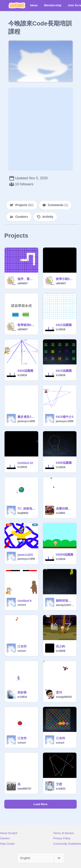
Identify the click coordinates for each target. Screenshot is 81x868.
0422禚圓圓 (64, 325)
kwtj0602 (23, 513)
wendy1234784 (65, 605)
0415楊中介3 (65, 417)
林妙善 (22, 692)
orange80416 (64, 697)
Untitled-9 (25, 601)
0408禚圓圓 (64, 463)
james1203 (25, 555)
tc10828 (61, 651)
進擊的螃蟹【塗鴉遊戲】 (65, 509)
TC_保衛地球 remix (27, 509)
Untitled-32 (25, 463)
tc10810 (22, 697)
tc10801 (61, 513)
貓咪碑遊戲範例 (65, 601)
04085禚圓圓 (65, 555)
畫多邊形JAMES (27, 417)
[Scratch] (17, 5)
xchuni (22, 605)
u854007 (23, 283)
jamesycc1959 (26, 421)
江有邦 (22, 646)
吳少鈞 (60, 646)
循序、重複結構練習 (27, 279)
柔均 (59, 692)
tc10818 (61, 329)
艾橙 (59, 784)
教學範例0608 (27, 325)
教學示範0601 (65, 279)
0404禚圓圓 (25, 371)
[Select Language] (41, 858)
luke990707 (24, 789)
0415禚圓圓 (64, 371)
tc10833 (61, 789)
